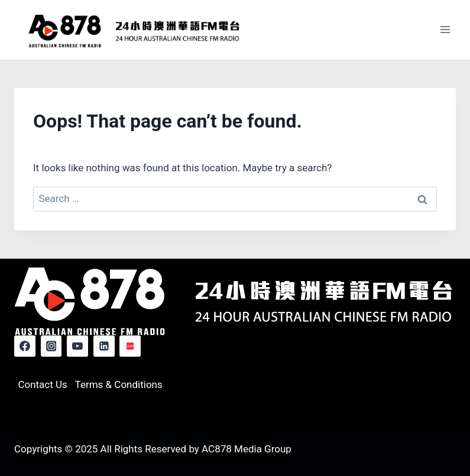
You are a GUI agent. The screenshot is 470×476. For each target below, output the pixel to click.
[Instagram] (51, 346)
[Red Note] (130, 346)
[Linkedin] (104, 346)
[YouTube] (77, 346)
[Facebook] (25, 346)
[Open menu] (445, 30)
